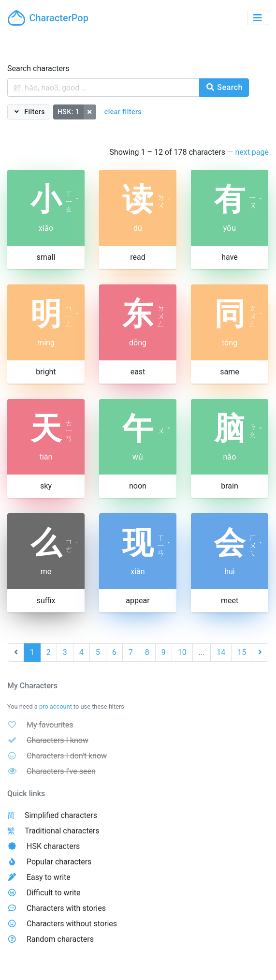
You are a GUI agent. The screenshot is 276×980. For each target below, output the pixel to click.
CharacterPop (48, 18)
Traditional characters (62, 831)
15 (242, 652)
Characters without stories (72, 924)
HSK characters (53, 846)
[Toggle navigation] (258, 18)
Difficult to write (54, 893)
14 (221, 652)
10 (182, 652)
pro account (56, 706)
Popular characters (59, 862)
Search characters (38, 68)
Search (224, 87)
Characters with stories (66, 908)
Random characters (60, 939)
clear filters (123, 112)
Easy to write (49, 877)
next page (252, 152)
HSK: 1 (68, 112)
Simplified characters (61, 815)
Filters (34, 112)
